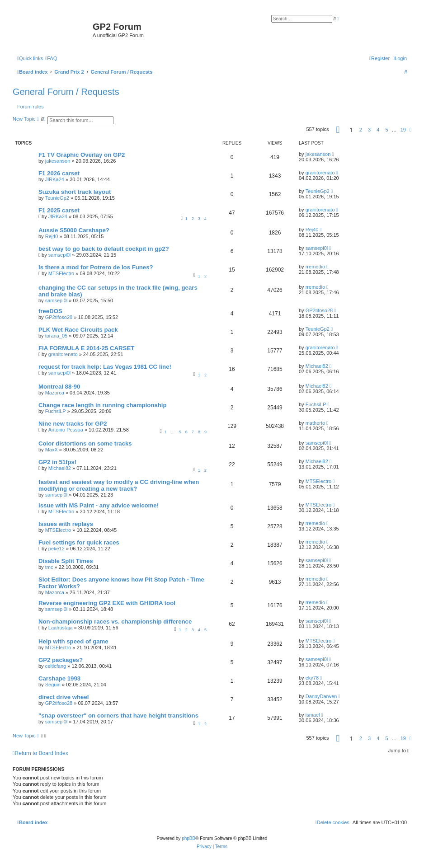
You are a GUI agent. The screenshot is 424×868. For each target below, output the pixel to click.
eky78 (312, 678)
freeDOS (50, 311)
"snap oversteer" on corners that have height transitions (118, 716)
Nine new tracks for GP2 (73, 424)
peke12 (57, 549)
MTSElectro (61, 273)
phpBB (188, 838)
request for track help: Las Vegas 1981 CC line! (105, 367)
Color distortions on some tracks (85, 443)
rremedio (315, 267)
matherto (315, 423)
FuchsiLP (56, 411)
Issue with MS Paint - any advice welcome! (99, 505)
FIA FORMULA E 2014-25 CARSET (86, 348)
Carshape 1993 (59, 678)
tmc (49, 567)
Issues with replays (66, 524)
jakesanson (58, 161)
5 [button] (386, 130)
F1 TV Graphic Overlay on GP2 (82, 155)
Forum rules (31, 107)
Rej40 (52, 236)
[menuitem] (51, 58)
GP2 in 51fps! (57, 462)
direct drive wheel (64, 697)
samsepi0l (60, 255)
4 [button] (378, 130)
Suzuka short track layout (75, 192)
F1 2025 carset (59, 210)
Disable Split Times (66, 561)
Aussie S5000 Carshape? (74, 230)
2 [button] (361, 130)
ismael (313, 715)
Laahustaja (61, 628)
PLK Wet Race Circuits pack (78, 330)
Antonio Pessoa (66, 430)
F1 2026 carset (59, 173)
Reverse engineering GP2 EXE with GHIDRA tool (107, 603)
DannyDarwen (321, 696)
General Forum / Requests (66, 92)
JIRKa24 (55, 179)
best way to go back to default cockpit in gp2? (104, 249)
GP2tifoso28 (59, 317)
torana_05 (57, 336)
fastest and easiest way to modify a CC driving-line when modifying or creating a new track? (119, 485)
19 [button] (403, 130)
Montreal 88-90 (59, 387)
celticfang (56, 666)
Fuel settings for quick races (79, 542)
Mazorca (55, 393)
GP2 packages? (61, 660)
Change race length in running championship (103, 405)
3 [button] (369, 130)
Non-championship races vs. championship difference (115, 622)
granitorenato (320, 173)
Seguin (53, 685)
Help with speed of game (73, 641)
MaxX (52, 450)
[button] (338, 130)
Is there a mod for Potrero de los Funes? (96, 267)
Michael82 (317, 366)
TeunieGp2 (57, 198)
